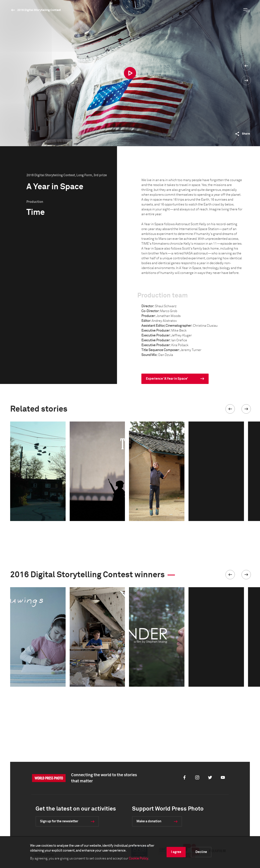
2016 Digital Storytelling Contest (39, 10)
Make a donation (149, 821)
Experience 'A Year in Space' (167, 379)
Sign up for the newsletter (59, 821)
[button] (230, 409)
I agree (176, 852)
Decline (201, 852)
